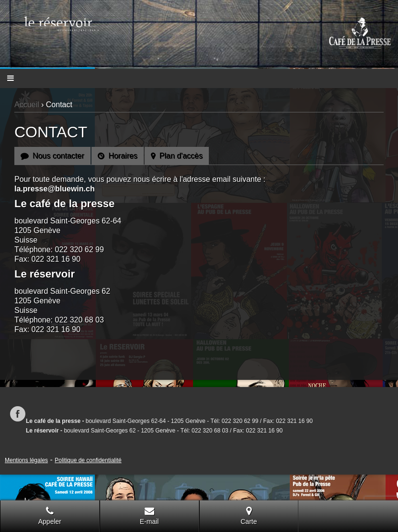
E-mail (149, 516)
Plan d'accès (177, 156)
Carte (249, 516)
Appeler (50, 516)
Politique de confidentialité (88, 460)
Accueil (27, 105)
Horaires (118, 156)
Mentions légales (26, 460)
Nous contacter (52, 156)
